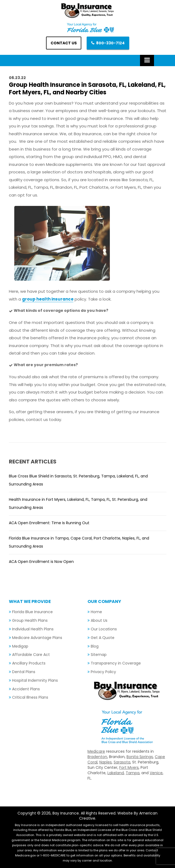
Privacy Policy (103, 672)
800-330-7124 (110, 43)
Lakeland (116, 773)
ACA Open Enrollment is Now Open (41, 562)
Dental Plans (24, 672)
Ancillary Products (29, 663)
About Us (99, 620)
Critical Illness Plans (30, 697)
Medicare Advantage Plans (37, 638)
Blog (95, 646)
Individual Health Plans (33, 629)
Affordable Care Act (31, 655)
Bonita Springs (140, 757)
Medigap (20, 646)
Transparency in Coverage (116, 663)
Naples (106, 762)
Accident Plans (26, 689)
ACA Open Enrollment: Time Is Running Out (49, 523)
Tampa (133, 773)
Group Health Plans (30, 620)
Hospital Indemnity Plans (35, 680)
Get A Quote (103, 638)
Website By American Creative (118, 816)
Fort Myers (129, 767)
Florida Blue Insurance (32, 612)
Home (96, 612)
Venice (156, 773)
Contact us (64, 43)
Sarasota (122, 762)
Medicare (96, 751)
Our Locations (104, 629)
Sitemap (99, 655)
